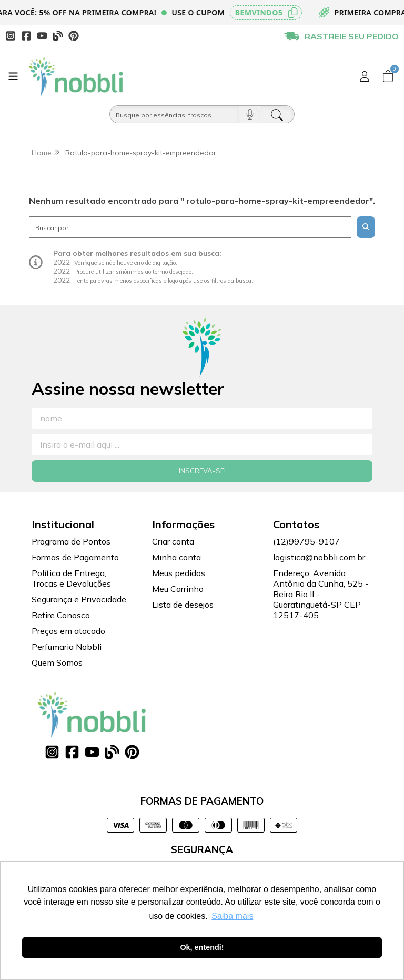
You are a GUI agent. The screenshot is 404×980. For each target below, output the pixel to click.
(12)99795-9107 (306, 541)
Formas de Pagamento (75, 557)
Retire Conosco (61, 615)
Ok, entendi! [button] (202, 947)
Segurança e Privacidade (79, 599)
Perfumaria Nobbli (67, 647)
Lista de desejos (183, 605)
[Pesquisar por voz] (250, 114)
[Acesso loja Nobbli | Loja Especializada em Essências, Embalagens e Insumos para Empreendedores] (365, 76)
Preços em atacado (68, 631)
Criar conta (173, 541)
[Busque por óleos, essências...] (174, 114)
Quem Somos (57, 662)
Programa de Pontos (71, 541)
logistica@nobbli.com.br (319, 557)
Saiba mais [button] (232, 916)
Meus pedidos (179, 573)
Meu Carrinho (178, 589)
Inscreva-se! (202, 471)
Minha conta (176, 557)
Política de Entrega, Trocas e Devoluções (71, 578)
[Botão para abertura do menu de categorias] (13, 76)
